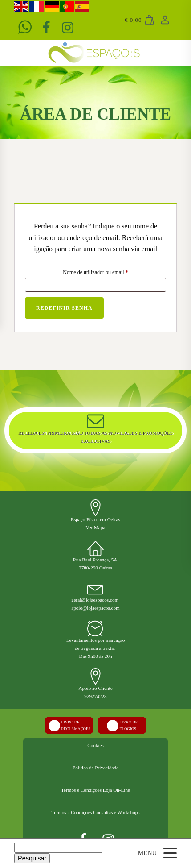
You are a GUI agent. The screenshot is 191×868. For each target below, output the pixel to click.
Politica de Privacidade (95, 768)
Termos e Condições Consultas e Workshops (95, 812)
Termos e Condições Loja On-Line (95, 790)
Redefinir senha (64, 308)
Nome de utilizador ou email (108, 271)
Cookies (95, 745)
